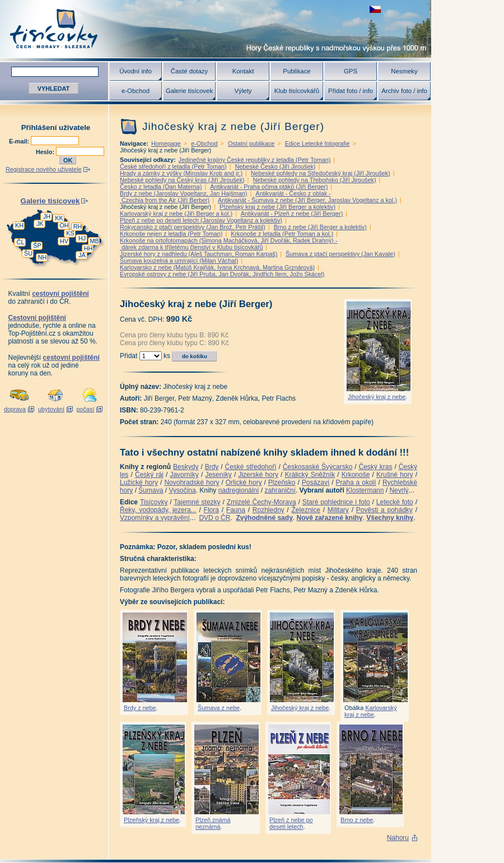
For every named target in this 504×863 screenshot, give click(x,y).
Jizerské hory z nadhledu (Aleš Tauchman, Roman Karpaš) (199, 254)
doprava (15, 409)
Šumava (151, 490)
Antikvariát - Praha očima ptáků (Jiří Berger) (269, 187)
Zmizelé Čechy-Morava (262, 502)
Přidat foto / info (351, 91)
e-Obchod (136, 91)
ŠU (28, 253)
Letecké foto (395, 502)
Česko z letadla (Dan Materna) (161, 187)
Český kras (376, 467)
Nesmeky (404, 71)
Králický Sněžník (310, 475)
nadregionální (239, 490)
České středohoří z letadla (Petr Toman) (173, 166)
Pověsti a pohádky (384, 510)
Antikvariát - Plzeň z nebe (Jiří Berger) (292, 214)
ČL (21, 242)
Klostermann (365, 490)
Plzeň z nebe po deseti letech (291, 823)
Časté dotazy (189, 71)
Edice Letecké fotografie (318, 143)
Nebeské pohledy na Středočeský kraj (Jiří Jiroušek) (321, 173)
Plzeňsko (282, 482)
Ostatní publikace (251, 143)
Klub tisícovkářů (297, 91)
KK (59, 218)
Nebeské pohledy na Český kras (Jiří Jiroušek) (182, 180)
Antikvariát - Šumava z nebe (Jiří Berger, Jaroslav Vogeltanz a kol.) (307, 200)
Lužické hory (139, 482)
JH (47, 216)
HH (88, 248)
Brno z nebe (357, 820)
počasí (86, 409)
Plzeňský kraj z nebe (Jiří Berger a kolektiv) (277, 207)
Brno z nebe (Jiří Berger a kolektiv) (320, 227)
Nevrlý (399, 490)
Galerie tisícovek (189, 91)
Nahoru (398, 838)
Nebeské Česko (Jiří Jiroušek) (275, 166)
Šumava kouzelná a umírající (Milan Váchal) (179, 261)
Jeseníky (218, 475)
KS (70, 233)
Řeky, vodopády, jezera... (158, 510)
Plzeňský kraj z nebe (151, 820)
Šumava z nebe (219, 708)
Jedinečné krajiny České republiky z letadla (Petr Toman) (255, 160)
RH (78, 226)
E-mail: (20, 141)
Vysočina (182, 490)
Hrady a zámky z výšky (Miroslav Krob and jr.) (181, 173)
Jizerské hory (258, 475)
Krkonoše (356, 475)
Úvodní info (136, 71)
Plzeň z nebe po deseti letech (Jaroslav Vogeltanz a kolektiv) (201, 220)
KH (19, 225)
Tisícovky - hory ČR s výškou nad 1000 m (216, 29)
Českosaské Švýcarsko (318, 467)
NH (43, 257)
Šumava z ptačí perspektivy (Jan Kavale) (340, 254)
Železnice (306, 510)
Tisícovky (154, 502)
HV (64, 241)
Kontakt (243, 71)
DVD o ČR (214, 518)
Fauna (236, 510)
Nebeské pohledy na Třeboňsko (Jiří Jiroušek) (314, 180)
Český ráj (149, 475)
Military (338, 510)
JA (82, 255)
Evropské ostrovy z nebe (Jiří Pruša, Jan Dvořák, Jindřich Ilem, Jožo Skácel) (222, 274)
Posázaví (316, 482)
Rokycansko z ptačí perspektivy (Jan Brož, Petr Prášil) (193, 227)
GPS (351, 71)
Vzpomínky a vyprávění (155, 518)
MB (94, 241)
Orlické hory (244, 482)
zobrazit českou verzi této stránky (375, 9)
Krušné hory (395, 475)
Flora (211, 510)
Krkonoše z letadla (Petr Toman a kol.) (282, 234)
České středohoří (251, 467)
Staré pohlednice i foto (336, 502)
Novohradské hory (192, 482)
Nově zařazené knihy (329, 518)
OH (64, 225)
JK (40, 224)
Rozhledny (269, 510)
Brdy (212, 467)
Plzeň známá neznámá (213, 823)
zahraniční (280, 490)
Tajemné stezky (197, 502)
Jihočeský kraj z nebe (377, 397)
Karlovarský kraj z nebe (371, 711)
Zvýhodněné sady (264, 518)
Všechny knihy (390, 518)
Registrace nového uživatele (44, 169)
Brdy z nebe (140, 708)
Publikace (297, 71)
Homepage (166, 143)
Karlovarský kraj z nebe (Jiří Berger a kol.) (176, 214)
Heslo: (46, 152)
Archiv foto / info (404, 91)
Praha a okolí (356, 482)
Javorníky (184, 475)
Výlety (243, 91)
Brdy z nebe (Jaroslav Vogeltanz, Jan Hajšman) (183, 193)
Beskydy (186, 467)
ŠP (37, 245)
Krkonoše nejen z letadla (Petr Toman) (171, 234)
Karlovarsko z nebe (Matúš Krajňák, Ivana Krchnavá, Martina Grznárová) (217, 267)
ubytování (51, 409)
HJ (82, 238)
